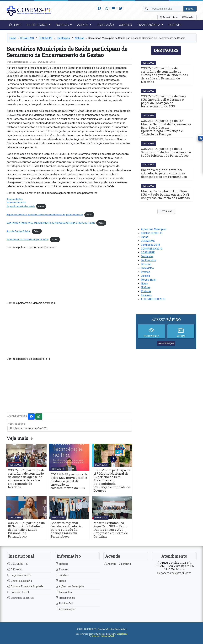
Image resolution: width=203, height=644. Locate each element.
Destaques (64, 38)
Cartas (145, 237)
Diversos (146, 264)
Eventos (146, 272)
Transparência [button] (149, 25)
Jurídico (126, 25)
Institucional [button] (37, 25)
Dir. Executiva (148, 260)
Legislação (105, 25)
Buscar (190, 9)
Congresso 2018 (150, 245)
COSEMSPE (46, 38)
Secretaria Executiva (21, 598)
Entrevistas (147, 268)
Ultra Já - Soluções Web (103, 636)
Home (15, 25)
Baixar (41, 206)
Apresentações (66, 609)
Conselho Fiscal (18, 592)
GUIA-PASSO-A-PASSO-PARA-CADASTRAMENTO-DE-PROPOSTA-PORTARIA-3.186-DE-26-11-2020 (51, 223)
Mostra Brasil (149, 280)
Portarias (146, 291)
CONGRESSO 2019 (152, 249)
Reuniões (146, 295)
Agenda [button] (83, 25)
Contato (175, 25)
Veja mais (166, 211)
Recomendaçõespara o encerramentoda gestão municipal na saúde (21, 203)
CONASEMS (27, 38)
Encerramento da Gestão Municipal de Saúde (28, 239)
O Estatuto (15, 569)
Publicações (64, 603)
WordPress (122, 634)
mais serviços (166, 343)
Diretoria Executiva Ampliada (25, 586)
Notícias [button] (63, 25)
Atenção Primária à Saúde (19, 231)
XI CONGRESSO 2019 (153, 299)
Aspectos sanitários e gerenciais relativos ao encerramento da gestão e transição (45, 215)
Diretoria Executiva (20, 581)
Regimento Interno (19, 575)
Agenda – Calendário (118, 564)
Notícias (80, 38)
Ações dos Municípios (154, 229)
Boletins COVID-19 (152, 233)
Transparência (65, 598)
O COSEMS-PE (18, 564)
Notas (144, 284)
